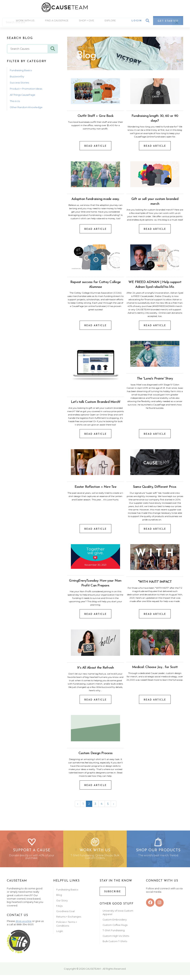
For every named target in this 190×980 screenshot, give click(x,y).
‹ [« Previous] (78, 805)
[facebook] (150, 908)
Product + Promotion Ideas (26, 90)
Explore (111, 22)
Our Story (62, 906)
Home (80, 49)
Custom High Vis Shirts (116, 941)
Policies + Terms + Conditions (67, 929)
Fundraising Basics (21, 71)
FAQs (59, 911)
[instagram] (159, 908)
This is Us (15, 102)
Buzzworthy (17, 78)
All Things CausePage (23, 96)
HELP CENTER (96, 49)
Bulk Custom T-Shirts (115, 946)
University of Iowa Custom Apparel (118, 917)
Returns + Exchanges (69, 922)
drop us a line (24, 926)
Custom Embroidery (115, 925)
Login (137, 22)
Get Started (168, 23)
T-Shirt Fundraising (114, 936)
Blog (59, 900)
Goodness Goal (65, 916)
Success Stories (19, 84)
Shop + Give (87, 22)
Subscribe (113, 897)
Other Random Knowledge (26, 108)
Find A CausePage (57, 22)
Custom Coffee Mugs (115, 930)
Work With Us (25, 22)
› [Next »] (114, 805)
